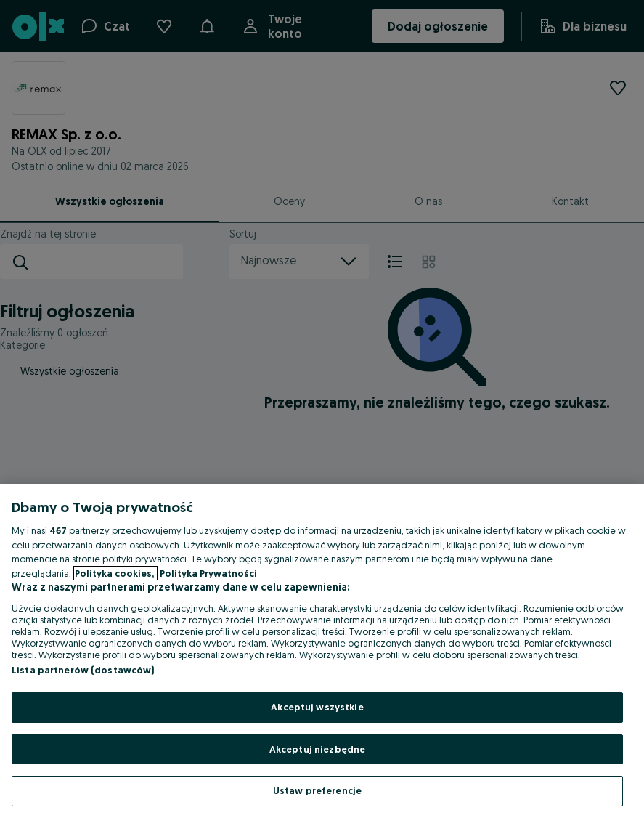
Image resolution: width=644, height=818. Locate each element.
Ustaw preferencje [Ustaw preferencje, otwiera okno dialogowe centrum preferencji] (317, 790)
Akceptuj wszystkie (317, 707)
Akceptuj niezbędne (317, 749)
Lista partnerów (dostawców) (83, 670)
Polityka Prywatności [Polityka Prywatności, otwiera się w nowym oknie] (208, 573)
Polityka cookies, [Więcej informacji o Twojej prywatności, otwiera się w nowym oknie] (115, 573)
